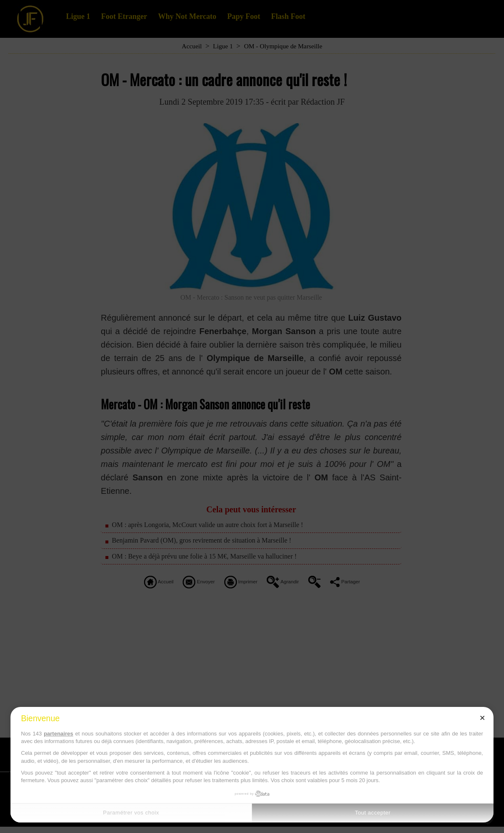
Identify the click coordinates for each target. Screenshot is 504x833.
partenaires (58, 734)
